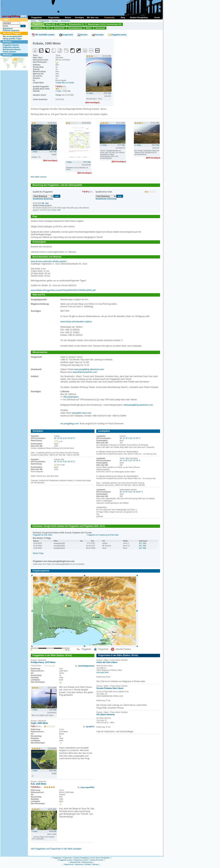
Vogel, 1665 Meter (39, 723)
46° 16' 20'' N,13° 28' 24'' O (65, 462)
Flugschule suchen (81, 860)
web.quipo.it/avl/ (103, 672)
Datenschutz (69, 864)
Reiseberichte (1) (76, 24)
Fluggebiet (37, 24)
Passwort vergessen (11, 30)
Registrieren (8, 29)
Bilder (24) (51, 24)
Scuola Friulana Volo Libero (110, 688)
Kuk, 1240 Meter (39, 784)
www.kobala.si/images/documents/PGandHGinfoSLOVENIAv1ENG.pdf (63, 290)
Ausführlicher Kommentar (106, 199)
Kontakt (88, 864)
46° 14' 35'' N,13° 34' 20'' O (130, 438)
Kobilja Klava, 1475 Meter (43, 662)
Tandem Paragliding (81, 858)
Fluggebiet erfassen (11, 45)
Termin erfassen (9, 52)
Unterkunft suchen (97, 860)
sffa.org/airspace (71, 397)
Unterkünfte (59, 28)
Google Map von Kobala (65, 83)
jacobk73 (90, 727)
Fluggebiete (44, 21)
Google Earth (68, 35)
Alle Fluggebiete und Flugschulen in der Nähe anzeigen (56, 849)
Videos (62, 24)
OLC (48, 28)
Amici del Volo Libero (107, 662)
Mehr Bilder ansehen (39, 177)
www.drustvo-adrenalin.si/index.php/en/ (49, 261)
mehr (59, 210)
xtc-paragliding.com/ (70, 424)
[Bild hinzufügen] (92, 103)
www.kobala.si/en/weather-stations (76, 322)
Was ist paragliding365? (13, 36)
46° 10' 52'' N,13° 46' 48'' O (65, 438)
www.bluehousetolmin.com (85, 372)
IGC (140, 543)
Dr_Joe (45, 203)
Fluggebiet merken (119, 35)
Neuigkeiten (105, 858)
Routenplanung (75, 28)
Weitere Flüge (38, 553)
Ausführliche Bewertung (43, 199)
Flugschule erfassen (11, 47)
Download (100, 28)
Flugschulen (68, 858)
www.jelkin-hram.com (82, 413)
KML (145, 543)
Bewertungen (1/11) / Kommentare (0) (104, 24)
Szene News (95, 858)
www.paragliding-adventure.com (138, 405)
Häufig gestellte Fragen (12, 39)
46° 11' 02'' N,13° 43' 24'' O (130, 461)
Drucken (84, 35)
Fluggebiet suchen (65, 860)
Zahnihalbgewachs (86, 666)
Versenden (99, 35)
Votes (59, 91)
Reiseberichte (75, 862)
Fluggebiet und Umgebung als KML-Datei (103, 535)
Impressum (79, 864)
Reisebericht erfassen (12, 50)
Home (34, 21)
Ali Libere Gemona (106, 715)
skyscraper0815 (87, 787)
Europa (55, 21)
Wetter (89, 28)
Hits (69, 91)
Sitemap (95, 864)
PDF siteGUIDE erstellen (45, 35)
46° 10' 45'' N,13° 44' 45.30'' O (131, 492)
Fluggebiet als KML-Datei (42, 535)
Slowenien (65, 21)
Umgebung (37, 28)
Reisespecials (87, 862)
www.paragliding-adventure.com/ (89, 369)
